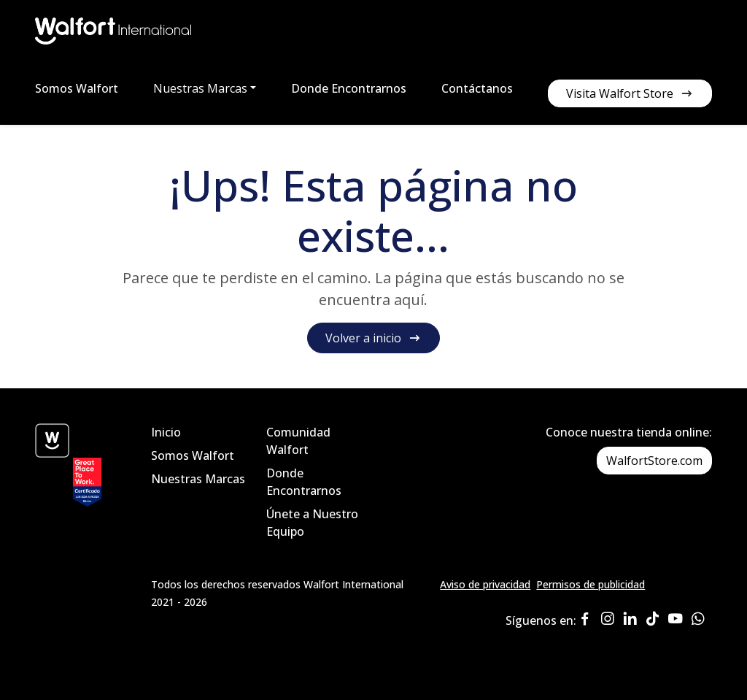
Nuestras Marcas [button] (200, 88)
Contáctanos (477, 88)
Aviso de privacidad (485, 584)
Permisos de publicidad (591, 584)
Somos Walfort (77, 88)
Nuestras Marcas (198, 479)
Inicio (166, 432)
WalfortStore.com (654, 461)
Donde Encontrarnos (349, 88)
